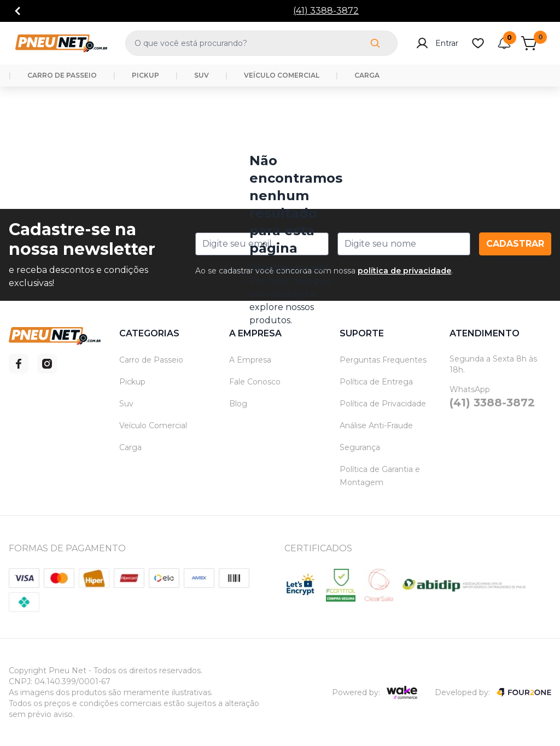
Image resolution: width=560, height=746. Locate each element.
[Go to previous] (17, 11)
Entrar (437, 43)
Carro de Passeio (151, 360)
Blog (238, 404)
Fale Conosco (255, 382)
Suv (126, 404)
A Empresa (250, 360)
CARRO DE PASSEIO (62, 75)
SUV (202, 75)
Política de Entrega (376, 382)
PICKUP (145, 75)
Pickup (132, 382)
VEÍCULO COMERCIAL (282, 75)
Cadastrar (515, 244)
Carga (130, 447)
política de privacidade (404, 271)
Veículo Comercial (153, 426)
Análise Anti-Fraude (376, 426)
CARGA (367, 75)
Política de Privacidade (383, 404)
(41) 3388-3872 (326, 11)
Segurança (360, 447)
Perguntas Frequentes (383, 360)
